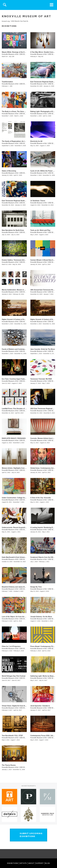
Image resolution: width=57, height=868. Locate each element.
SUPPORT (40, 863)
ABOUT (31, 863)
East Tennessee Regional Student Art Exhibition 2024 (21, 201)
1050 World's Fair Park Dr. (20, 21)
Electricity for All (36, 141)
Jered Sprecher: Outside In (40, 706)
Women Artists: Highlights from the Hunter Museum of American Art (26, 468)
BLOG (48, 863)
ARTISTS (23, 863)
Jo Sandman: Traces (38, 201)
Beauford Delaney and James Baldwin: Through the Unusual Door (26, 587)
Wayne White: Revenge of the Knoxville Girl (18, 52)
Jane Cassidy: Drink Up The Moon (43, 349)
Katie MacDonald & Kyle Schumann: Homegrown (19, 557)
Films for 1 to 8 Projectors (11, 646)
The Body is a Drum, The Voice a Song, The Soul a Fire (22, 112)
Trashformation (7, 82)
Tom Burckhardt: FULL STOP (12, 736)
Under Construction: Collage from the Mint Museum (21, 498)
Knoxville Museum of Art (10, 54)
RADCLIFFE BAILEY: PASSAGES (14, 438)
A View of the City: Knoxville (41, 498)
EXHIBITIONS (13, 863)
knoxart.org (6, 21)
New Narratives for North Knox (13, 230)
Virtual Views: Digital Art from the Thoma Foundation (21, 706)
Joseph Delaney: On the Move (41, 617)
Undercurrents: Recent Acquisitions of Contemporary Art (22, 528)
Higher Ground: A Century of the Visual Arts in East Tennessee (24, 319)
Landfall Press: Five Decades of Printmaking (18, 409)
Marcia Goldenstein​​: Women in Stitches (16, 290)
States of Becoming (9, 171)
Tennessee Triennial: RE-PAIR (41, 379)
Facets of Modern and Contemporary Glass (17, 349)
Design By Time (36, 587)
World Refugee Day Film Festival (14, 676)
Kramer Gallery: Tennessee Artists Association (19, 260)
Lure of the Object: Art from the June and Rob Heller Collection (25, 617)
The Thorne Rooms (9, 765)
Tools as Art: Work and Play (40, 230)
